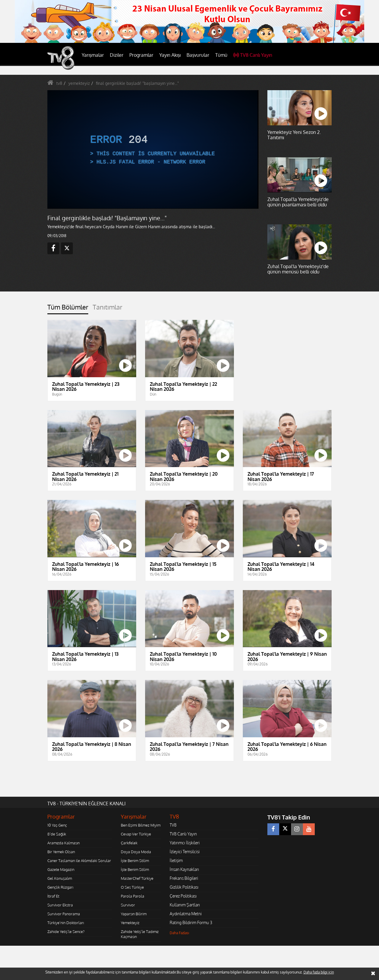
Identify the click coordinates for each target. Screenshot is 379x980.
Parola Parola (133, 896)
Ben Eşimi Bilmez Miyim (141, 825)
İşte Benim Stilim (135, 861)
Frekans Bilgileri (184, 878)
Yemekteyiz (130, 923)
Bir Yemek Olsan (61, 852)
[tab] (68, 309)
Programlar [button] (141, 55)
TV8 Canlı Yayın (253, 55)
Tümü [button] (221, 55)
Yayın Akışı (170, 55)
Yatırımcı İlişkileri (185, 843)
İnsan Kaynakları (184, 869)
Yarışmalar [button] (93, 55)
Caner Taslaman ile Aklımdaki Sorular (79, 861)
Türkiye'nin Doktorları (66, 923)
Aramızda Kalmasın (64, 843)
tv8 (59, 83)
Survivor (128, 905)
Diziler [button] (117, 55)
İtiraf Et (53, 896)
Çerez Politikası (183, 896)
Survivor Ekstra (60, 905)
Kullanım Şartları (185, 905)
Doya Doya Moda (136, 852)
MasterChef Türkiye (137, 878)
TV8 (173, 825)
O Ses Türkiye (132, 887)
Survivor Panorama (64, 914)
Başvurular (198, 55)
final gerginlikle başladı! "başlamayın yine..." (137, 83)
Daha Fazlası (179, 933)
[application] (152, 149)
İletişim (176, 860)
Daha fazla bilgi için (319, 972)
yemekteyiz (79, 83)
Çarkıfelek (129, 843)
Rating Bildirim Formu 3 (191, 923)
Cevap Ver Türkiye (136, 834)
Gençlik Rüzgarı (60, 887)
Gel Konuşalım (60, 878)
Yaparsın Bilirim (134, 914)
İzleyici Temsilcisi (185, 852)
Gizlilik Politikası (184, 887)
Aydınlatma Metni (186, 914)
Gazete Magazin (61, 869)
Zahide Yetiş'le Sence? (66, 932)
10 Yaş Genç (57, 825)
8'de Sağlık (57, 834)
